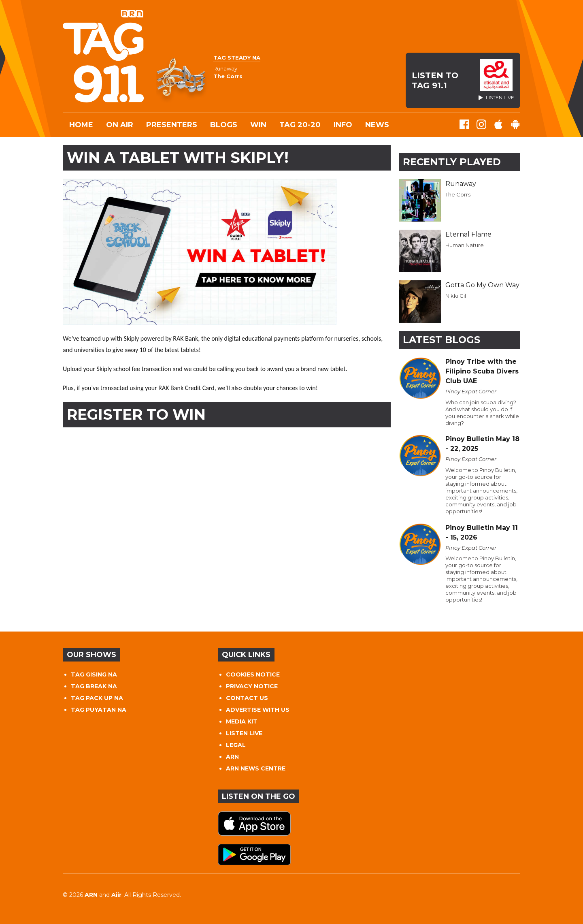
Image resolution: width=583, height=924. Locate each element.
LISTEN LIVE (244, 733)
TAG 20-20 (300, 125)
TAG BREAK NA (94, 686)
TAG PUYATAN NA (99, 710)
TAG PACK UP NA (97, 698)
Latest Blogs (442, 340)
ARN (232, 757)
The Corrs (458, 194)
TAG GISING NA (94, 674)
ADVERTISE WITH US (258, 710)
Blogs (224, 125)
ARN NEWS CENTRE (256, 768)
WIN (258, 125)
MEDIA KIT (242, 721)
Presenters (172, 125)
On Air (120, 125)
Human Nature (465, 245)
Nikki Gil (456, 296)
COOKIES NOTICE (253, 674)
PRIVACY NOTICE (252, 686)
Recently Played (452, 162)
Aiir (116, 895)
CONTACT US (247, 698)
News (377, 125)
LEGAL (236, 745)
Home (81, 125)
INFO (343, 125)
